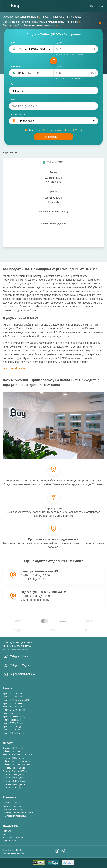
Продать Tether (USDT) (14, 768)
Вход (102, 6)
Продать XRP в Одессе (14, 788)
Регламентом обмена (53, 130)
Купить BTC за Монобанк (15, 710)
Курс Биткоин (9, 841)
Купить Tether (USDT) (13, 713)
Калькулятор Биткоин (13, 838)
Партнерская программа (15, 816)
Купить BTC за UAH (12, 693)
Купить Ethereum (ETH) (14, 716)
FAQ (5, 834)
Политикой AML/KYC (73, 130)
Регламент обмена (12, 806)
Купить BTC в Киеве (13, 703)
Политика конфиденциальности (18, 813)
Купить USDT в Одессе (14, 726)
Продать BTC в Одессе (14, 778)
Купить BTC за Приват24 (15, 707)
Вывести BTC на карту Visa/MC (18, 755)
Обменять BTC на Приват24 (16, 761)
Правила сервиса (11, 803)
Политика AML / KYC (13, 809)
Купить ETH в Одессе (13, 730)
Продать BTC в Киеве (13, 758)
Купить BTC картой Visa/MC (16, 700)
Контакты (7, 831)
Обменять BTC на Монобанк (17, 764)
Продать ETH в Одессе (14, 784)
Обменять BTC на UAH (14, 748)
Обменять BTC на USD (14, 751)
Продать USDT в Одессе (15, 781)
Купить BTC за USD (12, 697)
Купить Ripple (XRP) (13, 720)
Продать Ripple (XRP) (13, 775)
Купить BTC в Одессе (13, 723)
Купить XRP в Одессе (13, 733)
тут (81, 22)
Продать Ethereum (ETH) (15, 771)
